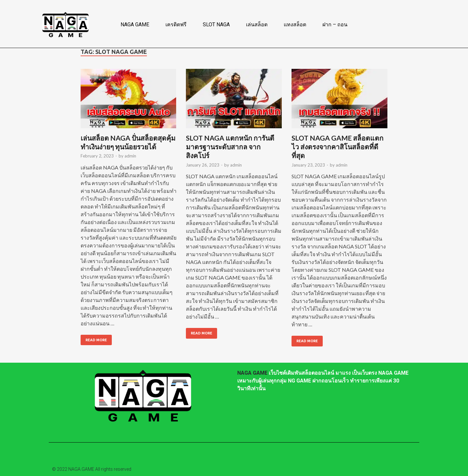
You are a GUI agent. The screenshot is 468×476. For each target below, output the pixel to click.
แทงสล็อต (295, 25)
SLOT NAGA (216, 25)
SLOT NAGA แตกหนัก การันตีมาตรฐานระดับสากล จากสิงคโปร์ (230, 147)
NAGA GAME (135, 25)
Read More (94, 338)
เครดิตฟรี (176, 25)
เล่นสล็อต (257, 25)
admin (130, 156)
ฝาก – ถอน (335, 25)
